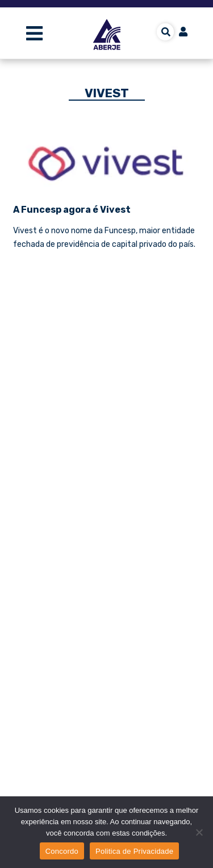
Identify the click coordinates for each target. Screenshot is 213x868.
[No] (199, 832)
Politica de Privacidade (134, 851)
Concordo (62, 851)
